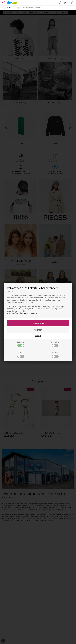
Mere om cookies (30, 313)
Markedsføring (55, 344)
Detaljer (38, 336)
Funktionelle (21, 355)
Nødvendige (21, 344)
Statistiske (55, 355)
